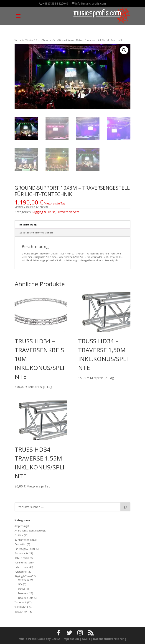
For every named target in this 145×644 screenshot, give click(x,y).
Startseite (19, 40)
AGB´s (86, 639)
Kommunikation (23, 563)
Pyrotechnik (21, 572)
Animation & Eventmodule (29, 531)
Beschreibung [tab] (28, 225)
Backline (19, 535)
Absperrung (21, 526)
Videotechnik (22, 607)
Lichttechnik (21, 567)
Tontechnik (21, 602)
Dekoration (20, 544)
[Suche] (125, 507)
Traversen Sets (50, 40)
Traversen (23, 593)
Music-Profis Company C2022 (39, 639)
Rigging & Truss (34, 40)
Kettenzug (24, 580)
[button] (124, 50)
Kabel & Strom (22, 558)
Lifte (20, 584)
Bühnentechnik (23, 540)
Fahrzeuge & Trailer (25, 549)
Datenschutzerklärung (110, 639)
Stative (22, 589)
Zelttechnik (21, 612)
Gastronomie (21, 553)
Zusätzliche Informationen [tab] (36, 233)
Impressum (71, 639)
